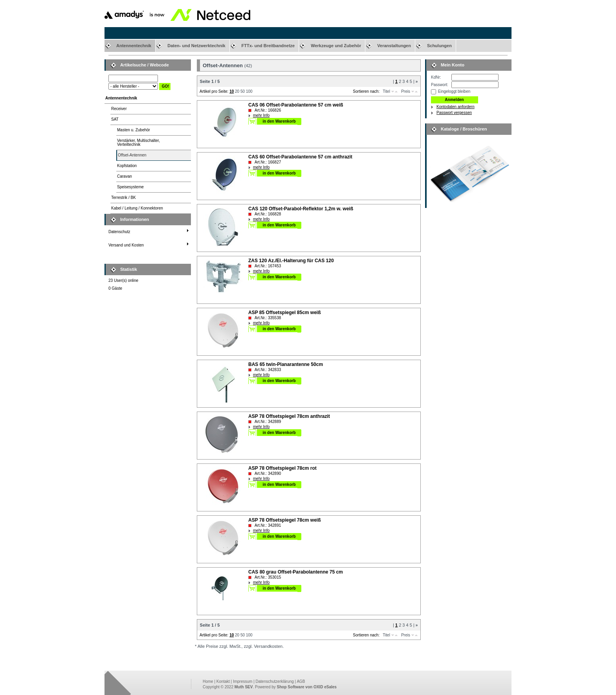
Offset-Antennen (132, 155)
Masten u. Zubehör (134, 130)
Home (208, 681)
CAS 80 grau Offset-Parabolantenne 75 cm (296, 572)
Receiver (119, 109)
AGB (301, 681)
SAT (115, 119)
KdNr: (436, 77)
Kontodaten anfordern (456, 107)
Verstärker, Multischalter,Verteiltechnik (138, 142)
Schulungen (439, 46)
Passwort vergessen (454, 113)
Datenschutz (119, 232)
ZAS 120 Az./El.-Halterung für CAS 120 (291, 261)
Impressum (243, 681)
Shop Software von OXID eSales (307, 687)
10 (232, 91)
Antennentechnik (134, 46)
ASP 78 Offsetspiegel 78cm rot (282, 468)
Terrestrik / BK (124, 198)
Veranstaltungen (394, 46)
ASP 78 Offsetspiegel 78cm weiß (285, 520)
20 (237, 91)
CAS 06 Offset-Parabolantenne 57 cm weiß (296, 105)
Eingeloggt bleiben (454, 91)
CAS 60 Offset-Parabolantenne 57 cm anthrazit (300, 157)
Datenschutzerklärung (275, 681)
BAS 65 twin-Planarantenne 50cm (286, 364)
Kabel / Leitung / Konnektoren (137, 208)
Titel (386, 91)
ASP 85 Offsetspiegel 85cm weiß (285, 313)
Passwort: (440, 85)
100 (249, 91)
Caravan (125, 176)
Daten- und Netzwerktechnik (196, 46)
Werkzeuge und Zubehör (336, 46)
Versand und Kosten (126, 245)
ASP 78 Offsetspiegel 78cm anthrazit (289, 416)
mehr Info (261, 115)
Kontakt (223, 681)
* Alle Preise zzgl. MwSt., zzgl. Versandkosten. (239, 646)
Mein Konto (453, 65)
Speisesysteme (130, 187)
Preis (406, 91)
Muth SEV (244, 687)
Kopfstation (127, 166)
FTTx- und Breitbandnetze (268, 46)
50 (243, 91)
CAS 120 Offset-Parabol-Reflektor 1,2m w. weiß (301, 209)
